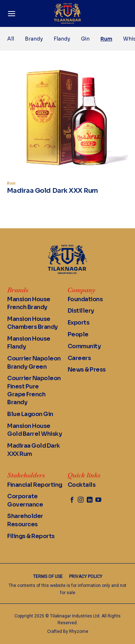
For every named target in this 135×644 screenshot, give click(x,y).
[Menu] (12, 13)
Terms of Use (48, 577)
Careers (79, 358)
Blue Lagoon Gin (30, 414)
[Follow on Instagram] (81, 500)
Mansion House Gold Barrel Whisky (35, 430)
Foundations (85, 299)
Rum (106, 39)
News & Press (87, 370)
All (11, 39)
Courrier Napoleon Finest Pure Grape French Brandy (34, 390)
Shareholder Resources (25, 520)
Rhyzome (79, 631)
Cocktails (82, 485)
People (78, 334)
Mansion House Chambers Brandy (33, 323)
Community (84, 346)
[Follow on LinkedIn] (90, 500)
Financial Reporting (35, 485)
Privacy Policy (86, 577)
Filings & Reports (31, 536)
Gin (85, 39)
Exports (79, 323)
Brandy (34, 39)
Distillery (81, 311)
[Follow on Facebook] (72, 500)
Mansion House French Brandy (29, 303)
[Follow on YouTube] (98, 500)
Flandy (62, 39)
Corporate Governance (25, 500)
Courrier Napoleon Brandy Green (34, 362)
